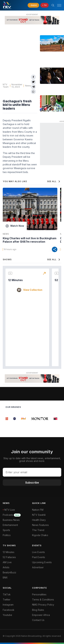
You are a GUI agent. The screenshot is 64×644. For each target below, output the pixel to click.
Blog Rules (38, 610)
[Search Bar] (53, 5)
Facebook (9, 610)
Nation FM (38, 510)
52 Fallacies (9, 557)
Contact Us (38, 620)
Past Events (39, 557)
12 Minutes (15, 280)
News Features (40, 525)
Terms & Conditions (43, 600)
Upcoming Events (42, 562)
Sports (6, 530)
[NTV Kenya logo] (7, 5)
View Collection (33, 290)
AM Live (7, 562)
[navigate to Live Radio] (33, 5)
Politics (7, 535)
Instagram (8, 605)
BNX (5, 577)
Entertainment (10, 525)
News (28, 86)
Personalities (39, 594)
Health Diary (39, 520)
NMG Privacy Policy (43, 605)
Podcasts (12, 515)
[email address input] (32, 472)
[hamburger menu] (59, 5)
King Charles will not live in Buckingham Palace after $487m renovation (30, 240)
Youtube (7, 615)
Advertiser (38, 567)
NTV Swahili (39, 515)
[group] (7, 419)
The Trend (38, 530)
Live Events (38, 552)
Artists (6, 567)
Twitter (7, 600)
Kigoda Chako (40, 535)
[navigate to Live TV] (45, 5)
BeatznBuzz (9, 572)
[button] (58, 5)
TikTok (7, 594)
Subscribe (32, 483)
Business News (11, 520)
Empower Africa (41, 615)
